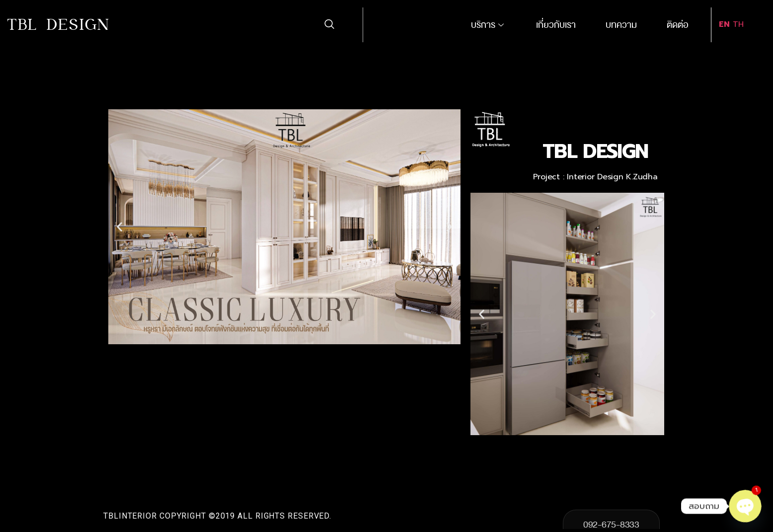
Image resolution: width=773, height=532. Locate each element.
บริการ (489, 25)
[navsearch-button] (329, 25)
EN (724, 24)
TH (738, 24)
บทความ (621, 25)
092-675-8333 (611, 523)
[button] (119, 227)
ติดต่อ (678, 25)
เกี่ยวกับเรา (556, 25)
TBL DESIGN (59, 25)
